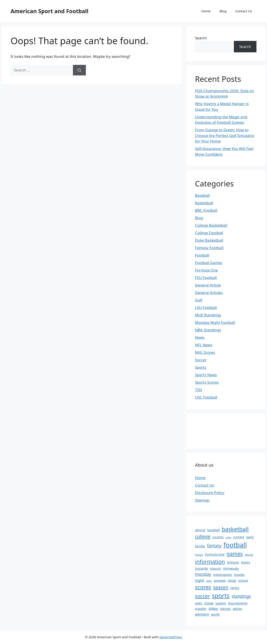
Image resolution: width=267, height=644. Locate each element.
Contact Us (244, 11)
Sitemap (202, 500)
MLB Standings (208, 315)
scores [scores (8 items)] (203, 587)
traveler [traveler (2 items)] (201, 609)
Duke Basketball (209, 240)
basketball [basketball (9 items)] (235, 529)
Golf (199, 300)
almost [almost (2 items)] (200, 530)
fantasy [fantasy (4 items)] (214, 546)
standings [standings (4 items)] (241, 596)
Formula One (206, 270)
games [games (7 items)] (235, 554)
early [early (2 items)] (250, 537)
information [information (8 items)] (210, 561)
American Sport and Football (50, 11)
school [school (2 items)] (243, 581)
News (200, 337)
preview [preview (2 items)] (220, 581)
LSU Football (206, 307)
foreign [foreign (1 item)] (199, 555)
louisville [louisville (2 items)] (201, 568)
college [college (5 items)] (203, 536)
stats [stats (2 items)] (198, 603)
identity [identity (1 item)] (249, 555)
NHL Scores (205, 352)
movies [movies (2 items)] (239, 575)
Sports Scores (207, 382)
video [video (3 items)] (213, 608)
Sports (201, 367)
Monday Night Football (215, 322)
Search (201, 38)
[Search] (79, 70)
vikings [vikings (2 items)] (225, 609)
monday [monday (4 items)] (203, 574)
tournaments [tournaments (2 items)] (238, 603)
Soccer (201, 360)
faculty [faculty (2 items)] (200, 546)
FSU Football (206, 278)
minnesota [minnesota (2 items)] (231, 568)
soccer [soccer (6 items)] (202, 596)
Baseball (202, 195)
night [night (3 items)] (200, 580)
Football (202, 255)
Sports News (206, 375)
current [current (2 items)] (239, 537)
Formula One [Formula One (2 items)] (215, 554)
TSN (198, 390)
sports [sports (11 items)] (221, 596)
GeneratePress (171, 637)
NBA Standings (208, 330)
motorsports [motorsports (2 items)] (223, 575)
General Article (208, 285)
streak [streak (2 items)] (209, 603)
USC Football (206, 397)
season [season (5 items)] (221, 587)
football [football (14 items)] (235, 545)
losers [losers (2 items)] (245, 562)
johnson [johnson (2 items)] (233, 562)
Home (206, 11)
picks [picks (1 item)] (209, 581)
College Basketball (211, 225)
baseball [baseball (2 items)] (214, 530)
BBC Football (206, 210)
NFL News (204, 345)
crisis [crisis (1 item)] (228, 537)
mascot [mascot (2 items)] (215, 568)
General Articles (209, 293)
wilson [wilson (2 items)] (237, 609)
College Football (209, 233)
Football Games (209, 263)
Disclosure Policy (210, 493)
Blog (223, 11)
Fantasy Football (209, 248)
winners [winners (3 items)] (202, 614)
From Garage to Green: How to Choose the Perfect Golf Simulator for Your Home (225, 135)
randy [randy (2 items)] (232, 581)
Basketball (204, 203)
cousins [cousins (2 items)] (218, 537)
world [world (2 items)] (215, 614)
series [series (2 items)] (235, 588)
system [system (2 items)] (221, 603)
